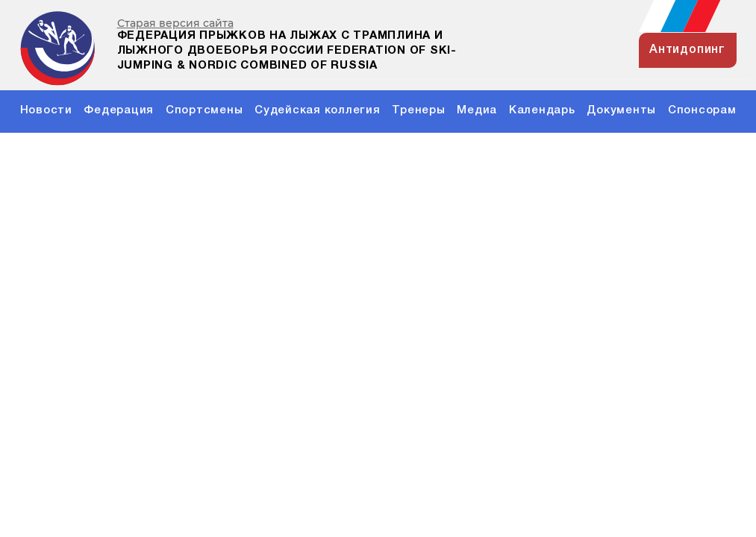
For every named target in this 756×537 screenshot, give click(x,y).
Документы (621, 110)
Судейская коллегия (318, 110)
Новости (46, 110)
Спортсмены (204, 110)
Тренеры (418, 110)
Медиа (477, 110)
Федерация (119, 110)
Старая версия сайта (175, 23)
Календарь (542, 110)
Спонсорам (702, 110)
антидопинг (687, 50)
